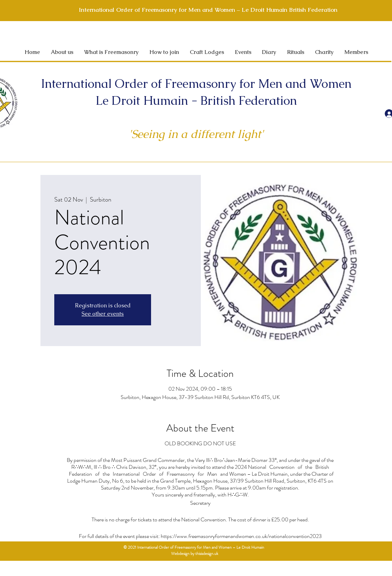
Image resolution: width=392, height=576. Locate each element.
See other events (103, 314)
